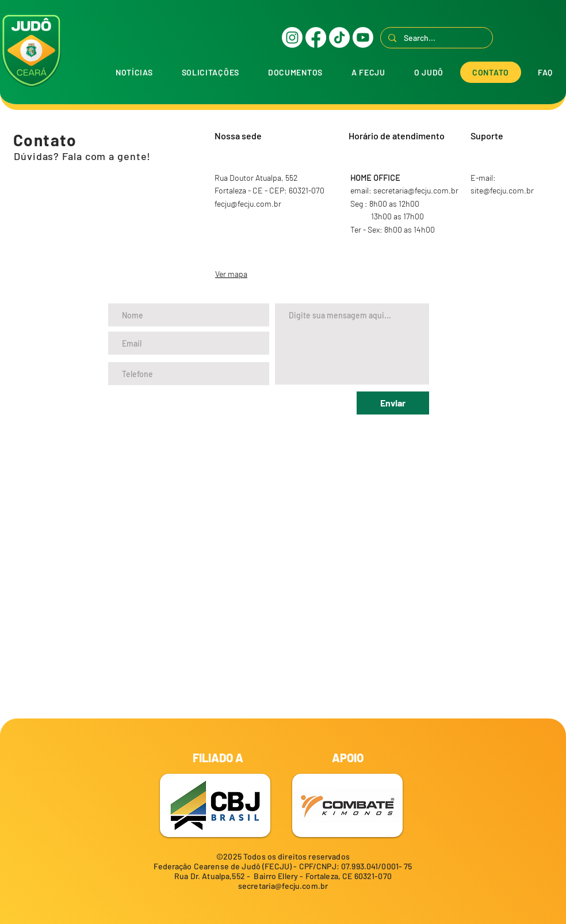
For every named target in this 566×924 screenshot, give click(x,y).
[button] (211, 72)
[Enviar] (393, 403)
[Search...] (436, 38)
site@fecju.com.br (502, 190)
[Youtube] (363, 37)
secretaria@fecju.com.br (283, 886)
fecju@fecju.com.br (248, 204)
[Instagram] (292, 37)
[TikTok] (339, 37)
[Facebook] (316, 37)
